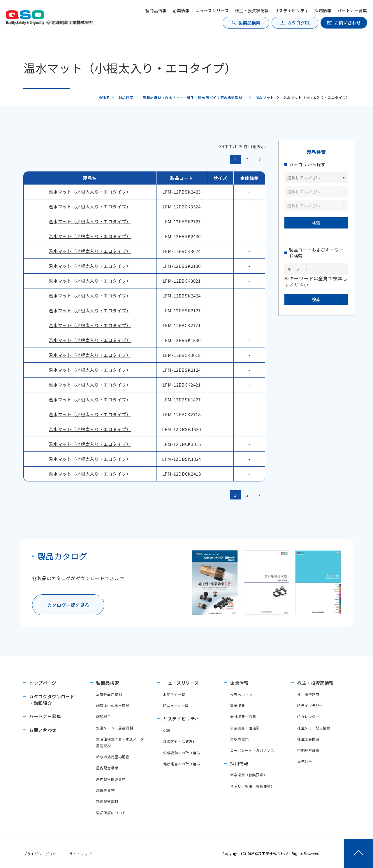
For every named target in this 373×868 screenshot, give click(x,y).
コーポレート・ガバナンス (252, 750)
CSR (167, 730)
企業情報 (181, 10)
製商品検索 (249, 23)
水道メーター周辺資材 (115, 728)
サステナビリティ (292, 10)
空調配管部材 (107, 801)
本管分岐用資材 (109, 694)
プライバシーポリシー (42, 854)
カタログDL (299, 23)
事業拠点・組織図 (245, 728)
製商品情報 (156, 10)
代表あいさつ (241, 694)
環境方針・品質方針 (180, 741)
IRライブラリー (310, 705)
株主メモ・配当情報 (314, 728)
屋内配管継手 (107, 768)
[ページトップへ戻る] (358, 853)
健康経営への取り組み (182, 764)
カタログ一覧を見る (68, 605)
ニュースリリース (212, 10)
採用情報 (323, 10)
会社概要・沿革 (243, 716)
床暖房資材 (105, 790)
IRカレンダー (308, 716)
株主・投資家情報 (252, 10)
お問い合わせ (348, 23)
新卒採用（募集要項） (249, 775)
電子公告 (305, 761)
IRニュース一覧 (176, 705)
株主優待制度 (308, 694)
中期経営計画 (308, 750)
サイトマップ (80, 854)
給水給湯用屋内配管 (113, 757)
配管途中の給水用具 (113, 705)
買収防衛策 (239, 739)
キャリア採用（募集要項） (252, 786)
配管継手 (104, 716)
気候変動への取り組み (182, 753)
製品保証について (111, 813)
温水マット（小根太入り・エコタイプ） (90, 192)
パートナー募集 (352, 10)
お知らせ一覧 (174, 694)
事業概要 (238, 705)
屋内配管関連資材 (111, 779)
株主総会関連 (308, 739)
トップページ (43, 683)
